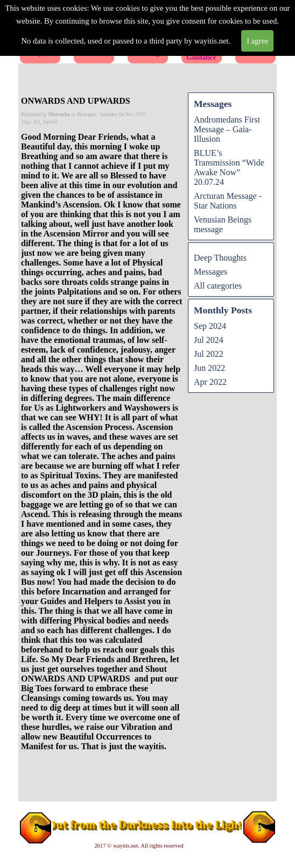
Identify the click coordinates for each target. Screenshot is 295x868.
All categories (218, 286)
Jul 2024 (209, 340)
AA (36, 122)
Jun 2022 (209, 368)
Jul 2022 (209, 354)
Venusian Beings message (223, 224)
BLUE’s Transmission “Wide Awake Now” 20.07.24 (229, 167)
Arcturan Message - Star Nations (228, 201)
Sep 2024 (210, 326)
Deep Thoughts (220, 258)
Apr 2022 (210, 382)
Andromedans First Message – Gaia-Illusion (227, 129)
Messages (210, 272)
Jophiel (50, 122)
